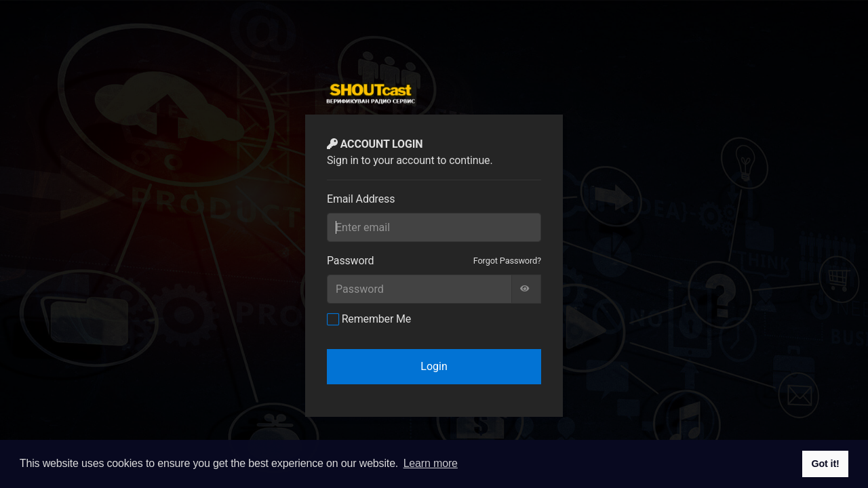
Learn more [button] (431, 463)
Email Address (361, 199)
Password (350, 261)
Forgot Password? (507, 261)
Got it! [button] (825, 464)
